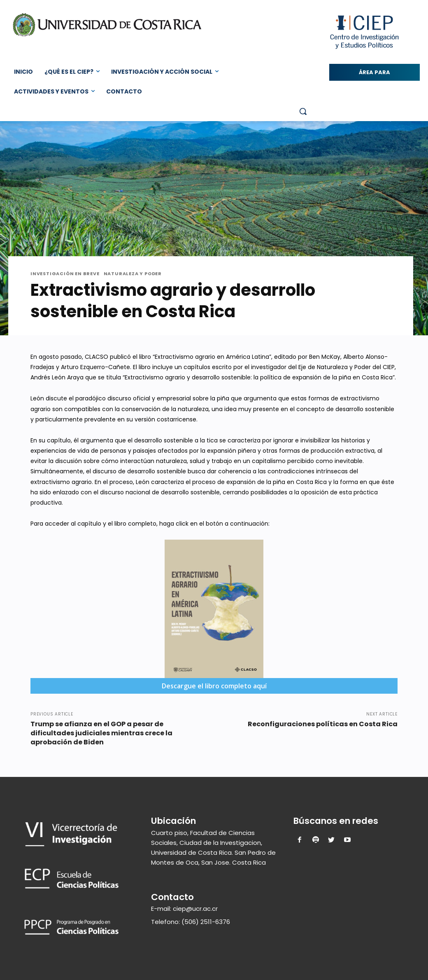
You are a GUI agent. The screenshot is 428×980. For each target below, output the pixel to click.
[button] (303, 111)
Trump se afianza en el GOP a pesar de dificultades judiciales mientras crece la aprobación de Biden (101, 733)
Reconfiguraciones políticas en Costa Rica (323, 724)
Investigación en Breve (65, 274)
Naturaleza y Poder (133, 274)
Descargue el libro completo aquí (214, 686)
